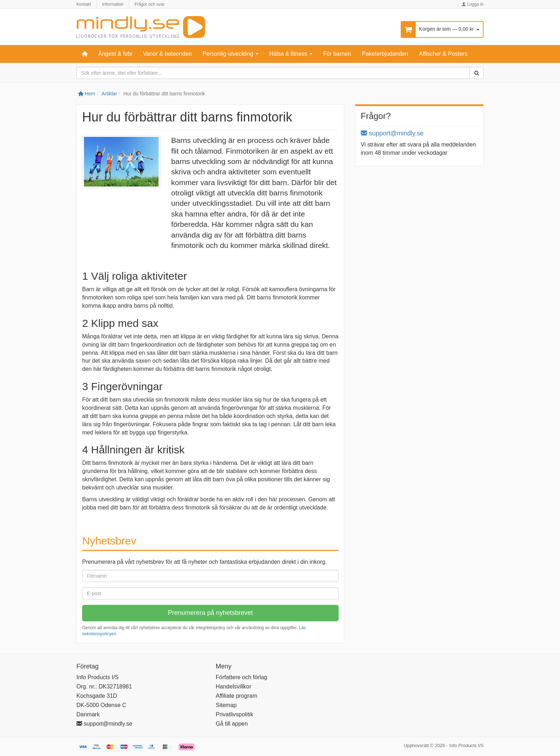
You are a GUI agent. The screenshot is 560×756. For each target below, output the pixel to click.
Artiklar (109, 94)
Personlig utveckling (231, 54)
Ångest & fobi (115, 54)
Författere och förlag (241, 677)
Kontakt (84, 4)
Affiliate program (236, 696)
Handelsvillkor (234, 687)
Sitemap (226, 705)
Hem (87, 94)
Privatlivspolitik (234, 714)
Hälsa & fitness (291, 54)
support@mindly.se (392, 133)
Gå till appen (232, 724)
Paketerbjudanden (385, 54)
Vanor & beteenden (167, 54)
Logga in (473, 4)
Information (113, 4)
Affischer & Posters (443, 54)
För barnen (337, 54)
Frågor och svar (150, 4)
